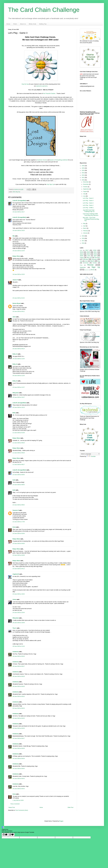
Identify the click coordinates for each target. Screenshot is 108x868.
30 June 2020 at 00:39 (19, 759)
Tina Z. (14, 628)
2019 (83, 236)
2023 (83, 173)
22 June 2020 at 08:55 (19, 485)
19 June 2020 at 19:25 (19, 230)
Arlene (14, 599)
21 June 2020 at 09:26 (19, 453)
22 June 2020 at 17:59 (19, 522)
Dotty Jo (15, 354)
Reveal (90, 265)
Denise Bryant (17, 303)
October (85, 187)
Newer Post (12, 807)
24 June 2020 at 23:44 (19, 613)
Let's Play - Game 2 (88, 205)
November (86, 184)
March (85, 228)
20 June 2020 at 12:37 (19, 387)
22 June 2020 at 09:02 (19, 505)
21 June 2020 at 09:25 (19, 443)
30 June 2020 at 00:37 (19, 738)
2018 (83, 238)
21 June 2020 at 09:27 (19, 465)
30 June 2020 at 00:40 (19, 769)
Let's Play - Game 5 (88, 198)
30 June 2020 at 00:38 (19, 748)
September (86, 189)
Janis (14, 317)
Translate (91, 456)
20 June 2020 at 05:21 (19, 311)
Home (8, 24)
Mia (14, 236)
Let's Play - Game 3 (88, 203)
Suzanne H (16, 510)
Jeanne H (15, 280)
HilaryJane (16, 393)
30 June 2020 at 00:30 (19, 686)
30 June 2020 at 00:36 (19, 728)
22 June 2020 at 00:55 (19, 475)
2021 (83, 178)
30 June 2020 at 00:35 (19, 718)
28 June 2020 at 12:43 (19, 646)
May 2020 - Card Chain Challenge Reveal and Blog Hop (91, 219)
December (86, 182)
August (85, 191)
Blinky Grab (32, 24)
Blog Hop (18, 192)
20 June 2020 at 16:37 (19, 397)
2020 (14, 192)
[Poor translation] (11, 835)
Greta (14, 527)
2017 (83, 241)
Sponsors (87, 270)
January (85, 233)
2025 (83, 168)
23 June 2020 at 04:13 (19, 569)
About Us (23, 24)
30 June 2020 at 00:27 (19, 666)
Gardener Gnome (42, 160)
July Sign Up (50, 184)
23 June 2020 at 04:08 (19, 555)
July (84, 194)
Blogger (61, 821)
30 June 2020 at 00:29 (19, 676)
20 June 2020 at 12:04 (19, 359)
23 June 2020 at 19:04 (19, 594)
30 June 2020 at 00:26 (19, 656)
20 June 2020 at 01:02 (19, 298)
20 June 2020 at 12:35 (19, 376)
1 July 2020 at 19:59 (18, 800)
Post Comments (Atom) (22, 810)
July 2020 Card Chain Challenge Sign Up (89, 211)
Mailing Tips (43, 24)
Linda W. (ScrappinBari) (19, 201)
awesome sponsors (42, 86)
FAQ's (15, 24)
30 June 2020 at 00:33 (19, 708)
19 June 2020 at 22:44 (19, 251)
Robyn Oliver (16, 256)
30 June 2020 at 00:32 (19, 696)
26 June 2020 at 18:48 (19, 623)
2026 (83, 166)
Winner (93, 270)
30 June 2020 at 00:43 (19, 779)
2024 (83, 170)
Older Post (70, 807)
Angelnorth (16, 574)
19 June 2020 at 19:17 (19, 212)
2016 (83, 243)
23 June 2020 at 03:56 (19, 533)
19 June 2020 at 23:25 (19, 274)
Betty (14, 413)
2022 (83, 175)
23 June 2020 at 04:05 (19, 543)
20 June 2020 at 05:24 (19, 349)
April (85, 226)
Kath (14, 480)
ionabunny (16, 652)
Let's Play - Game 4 (88, 201)
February (86, 231)
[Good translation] (5, 835)
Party (81, 265)
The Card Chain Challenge (44, 10)
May (84, 224)
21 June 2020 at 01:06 (19, 433)
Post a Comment (15, 804)
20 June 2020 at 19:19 (19, 407)
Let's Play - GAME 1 (88, 208)
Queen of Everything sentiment (59, 160)
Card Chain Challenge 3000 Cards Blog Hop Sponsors (91, 215)
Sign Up (96, 267)
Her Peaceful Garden (49, 93)
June (85, 196)
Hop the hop (25, 84)
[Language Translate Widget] (90, 454)
